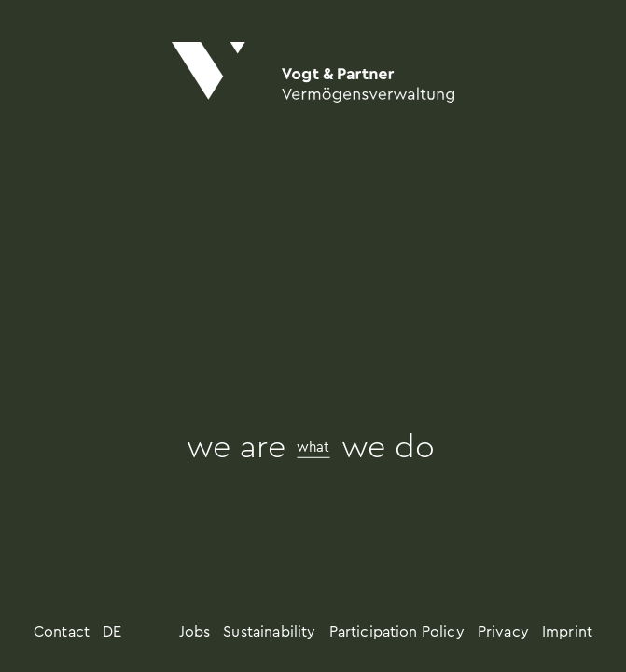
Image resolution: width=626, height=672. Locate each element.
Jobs (195, 632)
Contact (62, 632)
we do (388, 448)
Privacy (503, 632)
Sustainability (269, 632)
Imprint (567, 632)
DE (112, 632)
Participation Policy (397, 632)
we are (236, 448)
